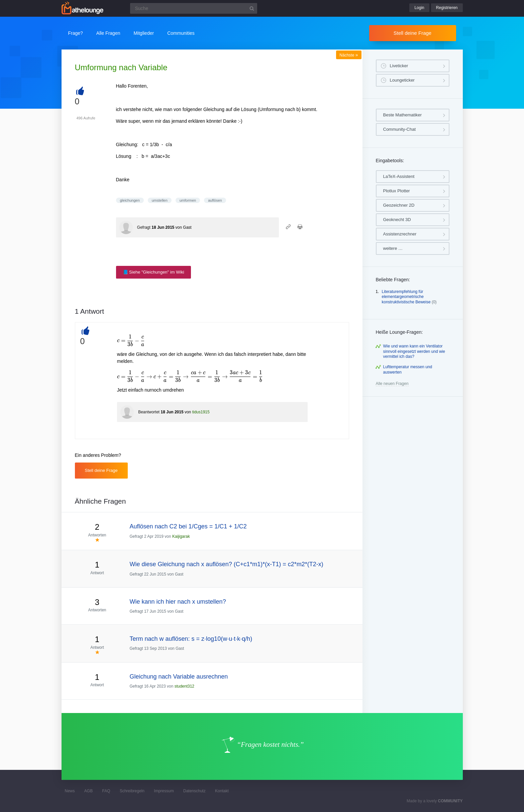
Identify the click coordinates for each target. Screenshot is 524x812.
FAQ (106, 791)
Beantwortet (149, 412)
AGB (88, 791)
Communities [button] (181, 33)
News (70, 791)
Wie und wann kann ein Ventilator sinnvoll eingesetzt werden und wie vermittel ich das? (414, 351)
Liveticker (399, 66)
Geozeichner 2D (399, 205)
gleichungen (130, 200)
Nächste (349, 55)
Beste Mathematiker (403, 115)
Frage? (76, 33)
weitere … (393, 248)
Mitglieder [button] (144, 33)
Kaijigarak (181, 536)
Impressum (164, 791)
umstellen (160, 200)
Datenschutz (194, 791)
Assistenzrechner (400, 234)
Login (419, 8)
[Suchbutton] (252, 8)
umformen (188, 200)
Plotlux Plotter (397, 191)
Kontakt (222, 791)
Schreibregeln (132, 791)
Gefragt (144, 227)
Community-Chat (400, 129)
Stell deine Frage (412, 33)
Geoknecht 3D (397, 220)
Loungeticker (402, 80)
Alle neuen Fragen (392, 384)
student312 (184, 686)
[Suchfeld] (194, 8)
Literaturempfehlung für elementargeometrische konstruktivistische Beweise (406, 297)
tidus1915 (201, 412)
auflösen (215, 200)
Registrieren (447, 8)
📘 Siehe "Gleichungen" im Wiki (153, 272)
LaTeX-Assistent (399, 176)
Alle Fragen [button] (108, 33)
